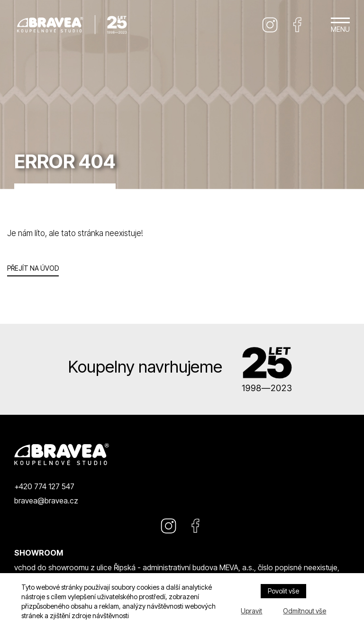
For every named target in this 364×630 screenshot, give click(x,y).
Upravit (251, 611)
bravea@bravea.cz (46, 501)
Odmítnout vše (305, 611)
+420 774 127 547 (44, 486)
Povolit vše (283, 591)
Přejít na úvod (33, 268)
